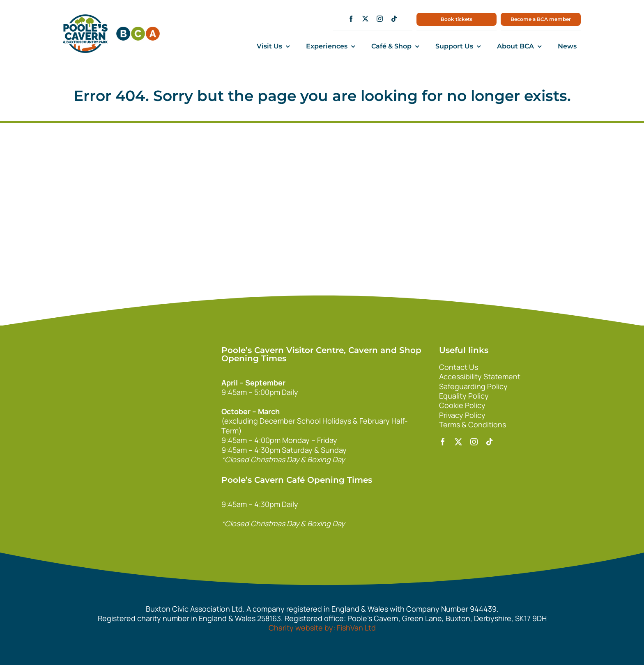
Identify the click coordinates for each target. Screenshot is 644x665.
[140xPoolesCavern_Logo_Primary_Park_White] (159, 346)
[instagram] (380, 19)
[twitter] (365, 19)
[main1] (85, 18)
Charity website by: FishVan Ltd (322, 628)
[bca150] (138, 30)
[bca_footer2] (159, 404)
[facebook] (351, 19)
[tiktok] (394, 19)
